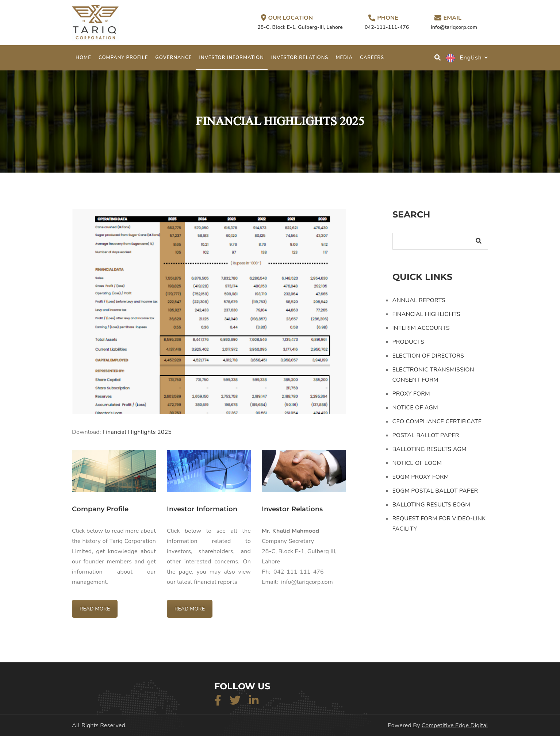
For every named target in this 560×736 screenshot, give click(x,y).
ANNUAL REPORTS (419, 300)
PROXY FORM (411, 394)
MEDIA (344, 58)
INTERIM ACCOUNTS (421, 328)
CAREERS (372, 58)
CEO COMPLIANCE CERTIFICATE (437, 421)
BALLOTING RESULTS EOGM (431, 505)
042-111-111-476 (387, 27)
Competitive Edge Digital (455, 725)
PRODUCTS (409, 342)
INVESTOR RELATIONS (300, 58)
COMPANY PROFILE (123, 58)
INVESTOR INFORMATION (232, 58)
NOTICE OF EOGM (417, 463)
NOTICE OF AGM (415, 408)
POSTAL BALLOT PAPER (426, 435)
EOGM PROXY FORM (421, 477)
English (464, 58)
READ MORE (95, 609)
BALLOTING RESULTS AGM (429, 449)
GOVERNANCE (173, 58)
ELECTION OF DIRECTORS (428, 356)
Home (83, 58)
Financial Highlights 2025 (137, 432)
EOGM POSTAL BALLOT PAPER (435, 491)
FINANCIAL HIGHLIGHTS (427, 314)
